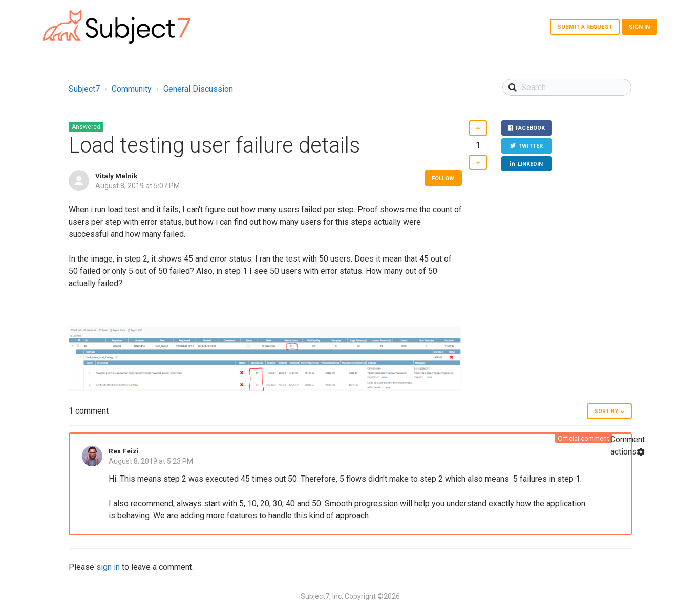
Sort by (606, 411)
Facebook (530, 128)
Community (132, 89)
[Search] (567, 87)
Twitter (531, 147)
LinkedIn (530, 165)
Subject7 (84, 89)
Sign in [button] (640, 27)
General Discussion (198, 89)
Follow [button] (443, 178)
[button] (478, 128)
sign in (108, 567)
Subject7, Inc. (322, 596)
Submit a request (585, 27)
